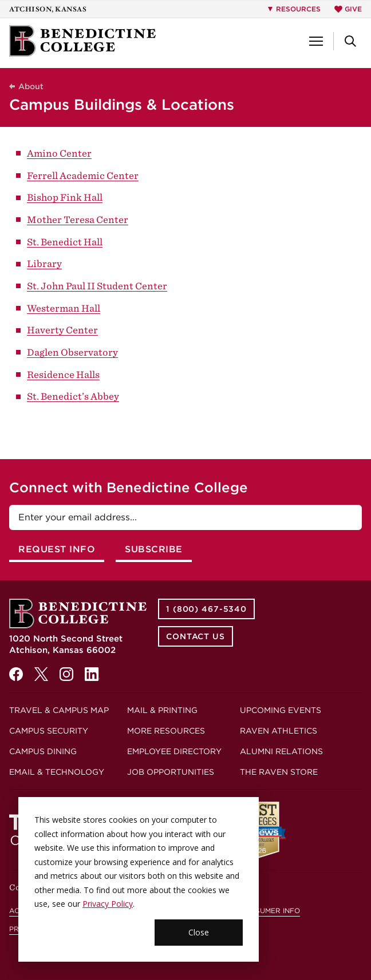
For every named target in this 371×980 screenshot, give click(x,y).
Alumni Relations (281, 751)
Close (199, 932)
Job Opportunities (171, 772)
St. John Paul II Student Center (97, 286)
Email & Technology (57, 772)
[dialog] (139, 879)
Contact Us (196, 636)
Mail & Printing (162, 710)
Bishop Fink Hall (65, 197)
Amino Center (59, 153)
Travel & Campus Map (59, 710)
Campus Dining (43, 751)
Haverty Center (62, 330)
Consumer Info (270, 911)
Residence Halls (63, 375)
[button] (316, 41)
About (31, 86)
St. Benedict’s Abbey (73, 396)
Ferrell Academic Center (83, 176)
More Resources (166, 731)
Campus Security (49, 731)
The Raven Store (279, 772)
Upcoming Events (281, 710)
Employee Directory (174, 751)
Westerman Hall (64, 308)
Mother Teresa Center (78, 220)
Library (44, 264)
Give (348, 9)
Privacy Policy (108, 904)
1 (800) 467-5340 (206, 609)
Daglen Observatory (72, 352)
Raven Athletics (279, 731)
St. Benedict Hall (65, 242)
